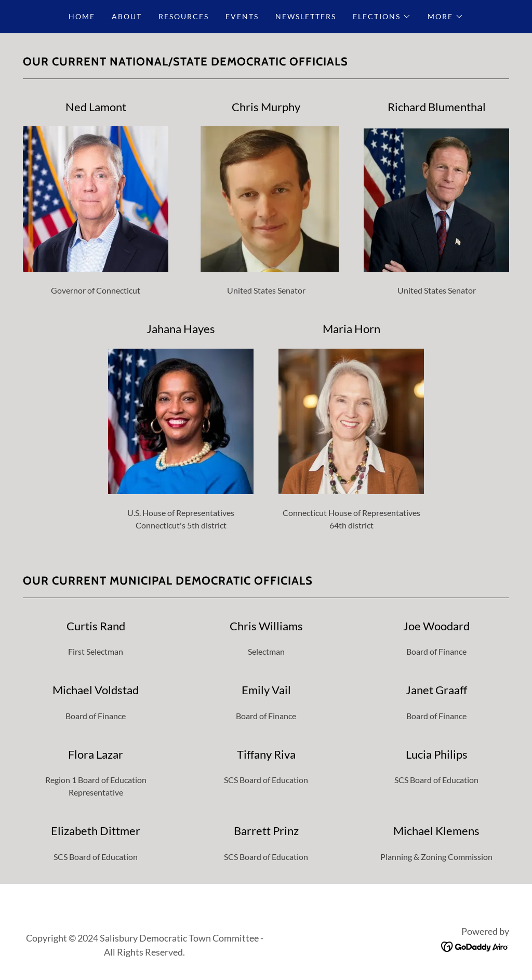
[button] (382, 17)
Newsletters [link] (306, 16)
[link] (475, 945)
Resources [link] (184, 16)
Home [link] (82, 16)
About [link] (127, 16)
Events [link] (242, 16)
